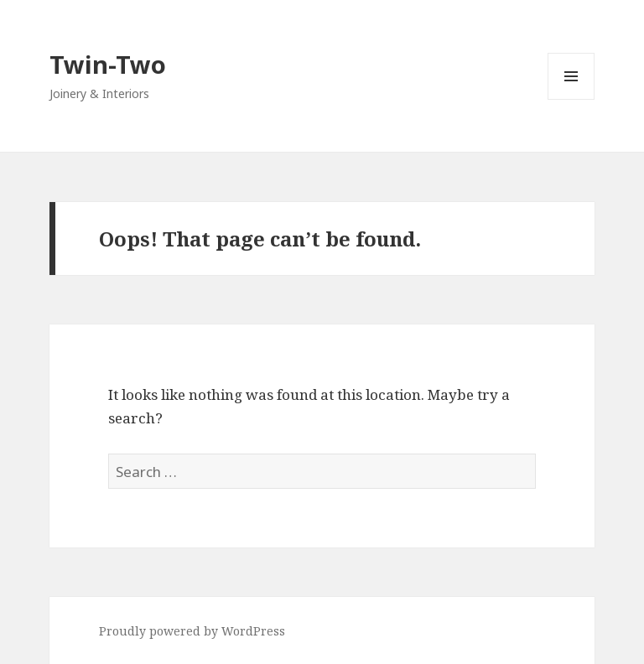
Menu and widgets (571, 99)
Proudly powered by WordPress (192, 631)
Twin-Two (108, 64)
